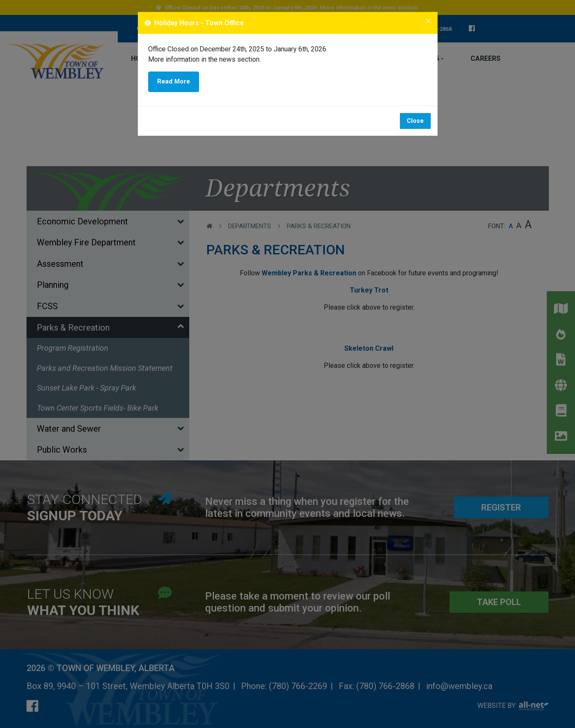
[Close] (428, 22)
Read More (174, 82)
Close (415, 121)
